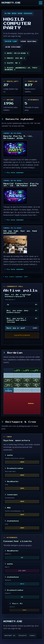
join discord (13, 47)
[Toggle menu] (41, 3)
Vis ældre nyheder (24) (16, 277)
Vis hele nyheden (15, 173)
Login (32, 635)
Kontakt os (10, 635)
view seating (28, 41)
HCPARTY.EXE (11, 3)
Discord (22, 635)
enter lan (11, 41)
